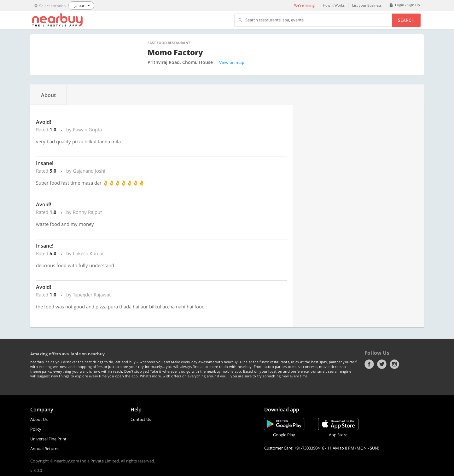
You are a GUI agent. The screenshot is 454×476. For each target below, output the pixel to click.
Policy (36, 429)
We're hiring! (305, 5)
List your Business (367, 5)
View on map (232, 62)
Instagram (394, 364)
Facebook (369, 364)
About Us (39, 419)
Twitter (382, 364)
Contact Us (141, 419)
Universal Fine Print (48, 439)
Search (406, 20)
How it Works (334, 5)
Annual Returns (45, 449)
